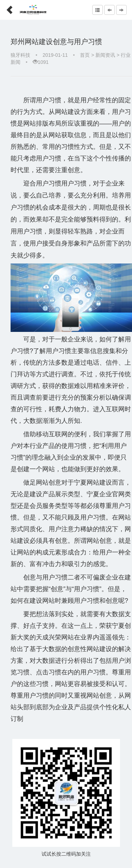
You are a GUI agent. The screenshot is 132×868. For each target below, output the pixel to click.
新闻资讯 (105, 55)
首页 (85, 55)
